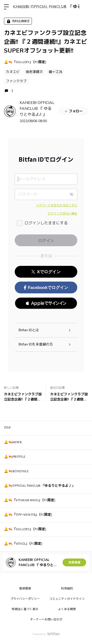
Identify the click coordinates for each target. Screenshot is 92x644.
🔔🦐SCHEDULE (16, 471)
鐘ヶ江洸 (55, 72)
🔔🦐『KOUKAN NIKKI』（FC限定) (30, 500)
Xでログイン (46, 272)
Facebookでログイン (46, 288)
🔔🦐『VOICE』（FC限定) (23, 544)
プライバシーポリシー (25, 599)
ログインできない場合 (63, 214)
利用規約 (67, 588)
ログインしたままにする (46, 223)
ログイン (84, 7)
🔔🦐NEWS (13, 442)
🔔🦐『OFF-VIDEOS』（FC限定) (28, 515)
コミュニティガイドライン (67, 599)
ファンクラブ (16, 81)
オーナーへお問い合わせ (46, 619)
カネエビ (13, 72)
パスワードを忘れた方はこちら (57, 205)
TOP (7, 428)
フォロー (73, 111)
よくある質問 (67, 609)
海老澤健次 (34, 72)
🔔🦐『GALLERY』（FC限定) (25, 62)
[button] (46, 303)
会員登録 (74, 562)
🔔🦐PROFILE (15, 457)
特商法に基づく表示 (25, 609)
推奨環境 (25, 588)
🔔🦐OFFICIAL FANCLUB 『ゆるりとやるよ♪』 (40, 486)
